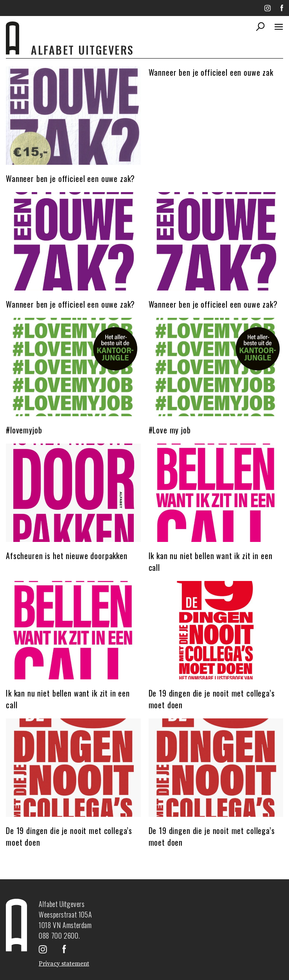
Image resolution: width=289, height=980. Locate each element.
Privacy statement (64, 964)
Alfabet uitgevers (83, 50)
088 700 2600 (59, 935)
